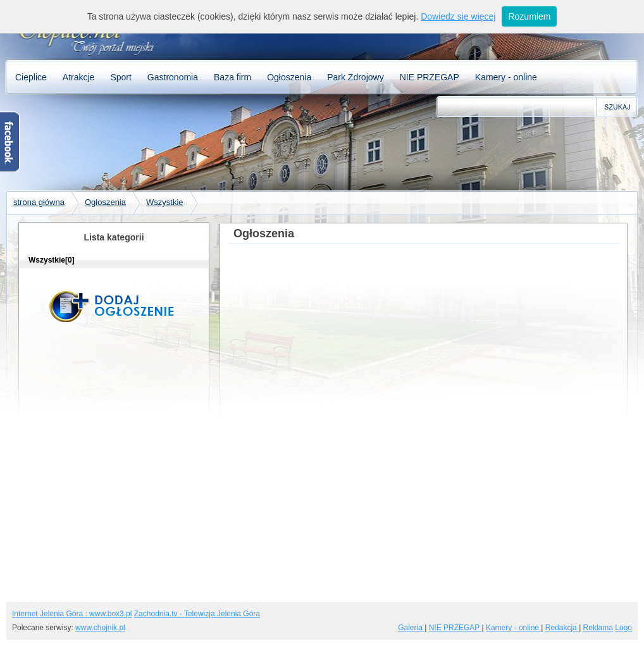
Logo (623, 628)
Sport (121, 77)
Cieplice (31, 77)
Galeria (411, 628)
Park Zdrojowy (355, 77)
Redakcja (562, 628)
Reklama (598, 628)
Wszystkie (165, 202)
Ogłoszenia (289, 77)
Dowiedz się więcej (458, 16)
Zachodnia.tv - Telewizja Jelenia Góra (197, 614)
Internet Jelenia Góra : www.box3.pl (72, 614)
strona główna (39, 202)
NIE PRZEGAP (430, 77)
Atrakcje (79, 77)
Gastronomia (173, 77)
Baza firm (232, 77)
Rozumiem (529, 16)
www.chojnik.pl (100, 628)
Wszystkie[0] (52, 260)
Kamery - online (506, 77)
